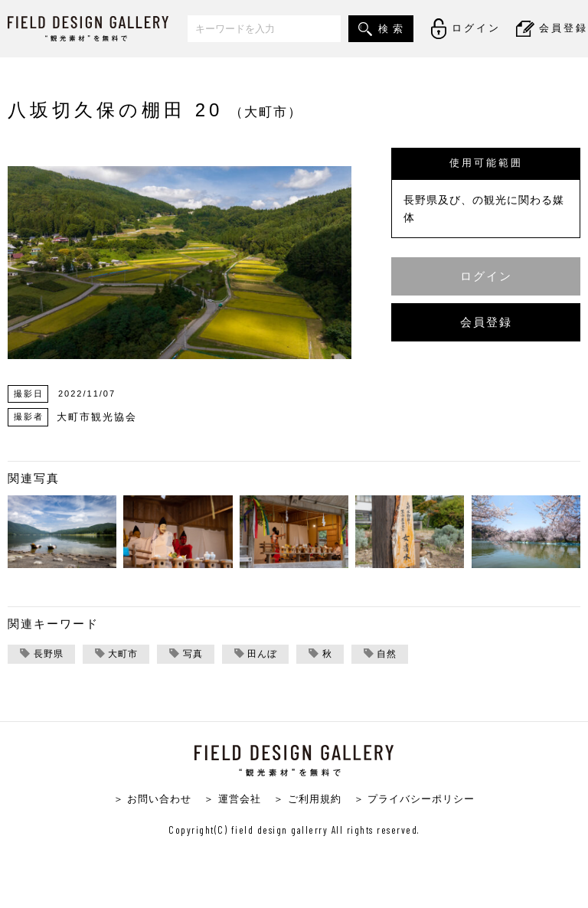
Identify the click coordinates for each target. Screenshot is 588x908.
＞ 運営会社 (232, 800)
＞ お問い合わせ (153, 800)
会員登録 (486, 322)
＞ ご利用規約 (307, 800)
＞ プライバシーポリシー (415, 800)
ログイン (486, 276)
